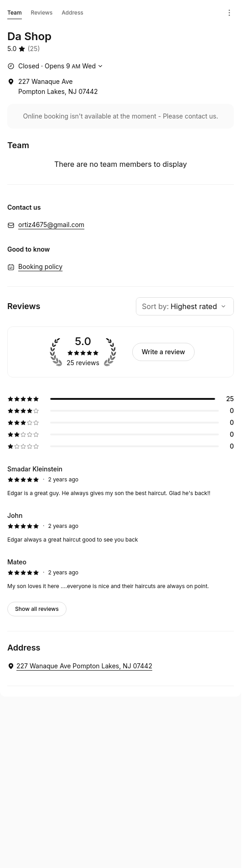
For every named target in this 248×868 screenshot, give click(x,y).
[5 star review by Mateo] (121, 574)
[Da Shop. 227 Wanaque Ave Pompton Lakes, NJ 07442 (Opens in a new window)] (80, 666)
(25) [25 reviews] (34, 49)
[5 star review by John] (121, 527)
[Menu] (229, 13)
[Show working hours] (56, 66)
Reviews (42, 13)
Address (72, 13)
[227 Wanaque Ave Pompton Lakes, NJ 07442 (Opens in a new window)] (53, 87)
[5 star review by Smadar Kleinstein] (121, 481)
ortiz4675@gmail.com (51, 225)
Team (15, 14)
